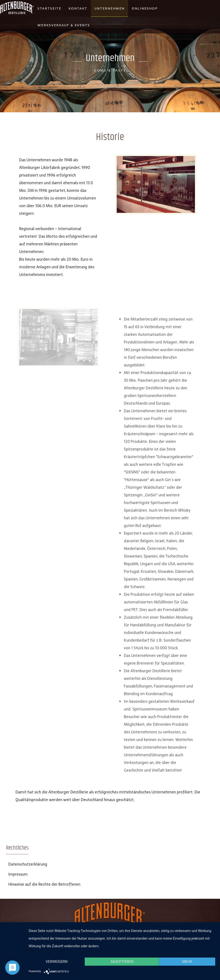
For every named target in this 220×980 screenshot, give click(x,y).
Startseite (49, 8)
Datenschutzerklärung (28, 864)
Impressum (18, 874)
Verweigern (57, 962)
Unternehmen (110, 8)
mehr (187, 962)
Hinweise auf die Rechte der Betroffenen (44, 884)
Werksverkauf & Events (64, 25)
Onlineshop (145, 8)
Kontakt (78, 8)
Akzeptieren (122, 962)
